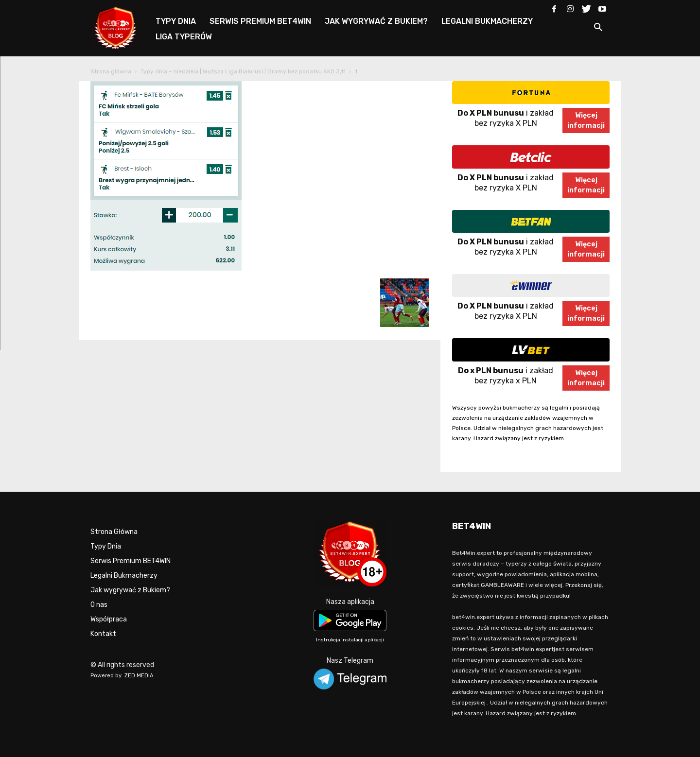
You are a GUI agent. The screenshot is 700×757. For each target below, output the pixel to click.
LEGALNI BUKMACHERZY (487, 21)
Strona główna (111, 71)
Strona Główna (114, 532)
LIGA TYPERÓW (184, 37)
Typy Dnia (106, 546)
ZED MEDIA (139, 676)
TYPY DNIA (176, 21)
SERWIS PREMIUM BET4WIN (260, 21)
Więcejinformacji (586, 120)
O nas (99, 605)
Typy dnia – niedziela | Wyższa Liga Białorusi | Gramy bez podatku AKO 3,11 (243, 71)
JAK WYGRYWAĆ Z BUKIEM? (376, 21)
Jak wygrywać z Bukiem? (130, 590)
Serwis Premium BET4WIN (131, 561)
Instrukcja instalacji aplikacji (350, 640)
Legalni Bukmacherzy (124, 576)
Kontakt (103, 634)
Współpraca (109, 619)
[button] (598, 29)
